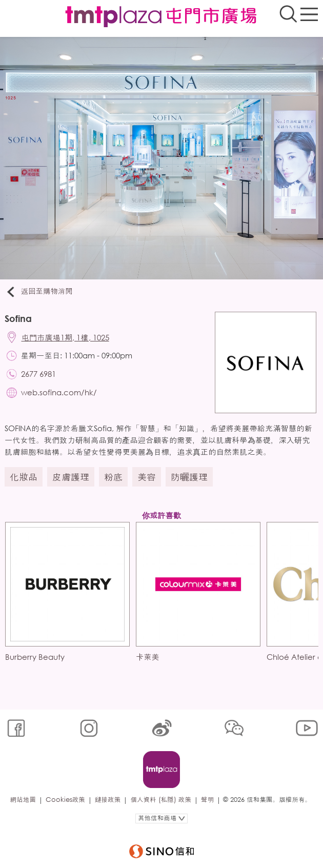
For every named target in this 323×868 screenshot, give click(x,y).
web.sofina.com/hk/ (59, 392)
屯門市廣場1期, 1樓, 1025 (65, 337)
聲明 (207, 800)
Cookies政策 (65, 800)
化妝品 (24, 477)
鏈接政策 (108, 800)
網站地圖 (23, 800)
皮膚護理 (71, 477)
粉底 (113, 477)
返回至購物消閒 (39, 292)
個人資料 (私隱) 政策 (161, 800)
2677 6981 (38, 374)
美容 (147, 477)
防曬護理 (189, 477)
